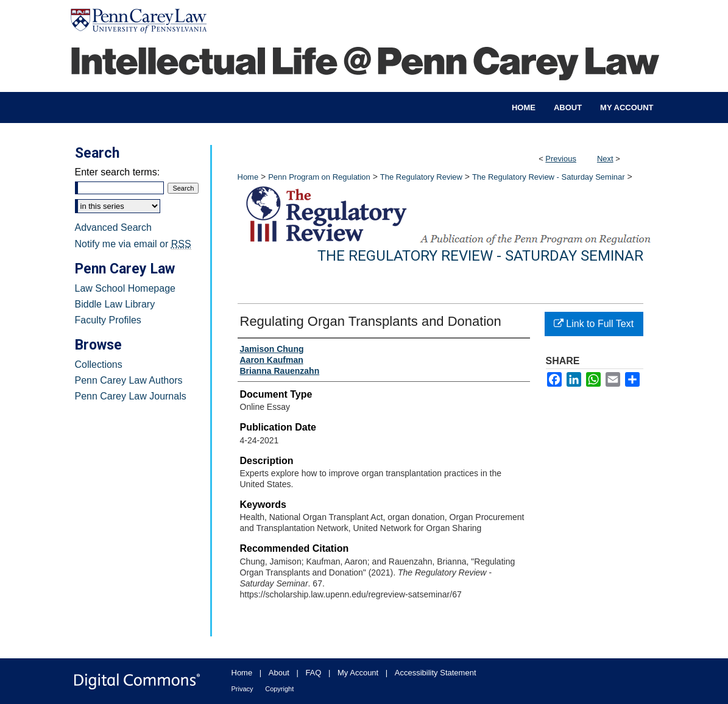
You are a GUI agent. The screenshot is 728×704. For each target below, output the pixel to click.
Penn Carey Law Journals (131, 396)
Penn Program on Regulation (319, 177)
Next (605, 159)
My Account (358, 673)
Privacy (242, 689)
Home (248, 177)
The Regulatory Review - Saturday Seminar (549, 177)
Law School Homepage (125, 288)
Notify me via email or (133, 244)
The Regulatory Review (421, 177)
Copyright (279, 689)
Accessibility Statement (436, 673)
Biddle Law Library (115, 304)
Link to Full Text (594, 324)
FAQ (313, 673)
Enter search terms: (118, 172)
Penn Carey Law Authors (129, 380)
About (279, 673)
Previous (561, 159)
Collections (99, 364)
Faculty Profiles (108, 320)
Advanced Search (113, 227)
